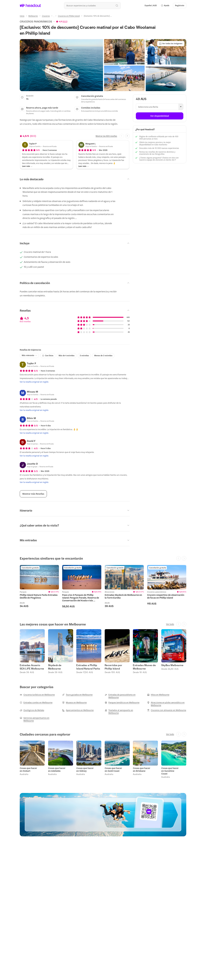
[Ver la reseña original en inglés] (34, 382)
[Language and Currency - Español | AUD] (151, 6)
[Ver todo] (170, 624)
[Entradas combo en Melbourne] (36, 702)
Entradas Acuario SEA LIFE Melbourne (32, 667)
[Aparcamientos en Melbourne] (78, 710)
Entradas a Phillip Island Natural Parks (88, 667)
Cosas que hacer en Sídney (85, 769)
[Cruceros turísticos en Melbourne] (37, 695)
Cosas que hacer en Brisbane (142, 769)
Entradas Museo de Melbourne (144, 667)
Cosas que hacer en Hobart (28, 769)
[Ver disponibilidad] (160, 116)
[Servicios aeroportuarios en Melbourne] (39, 719)
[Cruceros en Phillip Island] (69, 16)
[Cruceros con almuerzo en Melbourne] (167, 710)
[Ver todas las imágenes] (171, 44)
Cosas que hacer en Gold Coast (113, 769)
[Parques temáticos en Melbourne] (122, 702)
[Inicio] (22, 16)
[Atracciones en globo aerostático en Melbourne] (167, 704)
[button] (165, 6)
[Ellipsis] (54, 17)
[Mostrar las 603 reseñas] (106, 136)
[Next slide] (127, 136)
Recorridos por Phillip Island (113, 667)
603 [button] (65, 21)
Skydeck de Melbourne (55, 667)
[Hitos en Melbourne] (158, 695)
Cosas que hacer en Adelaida (57, 769)
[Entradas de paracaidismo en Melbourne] (124, 696)
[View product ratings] (62, 21)
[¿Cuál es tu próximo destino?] (92, 5)
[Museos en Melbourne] (74, 702)
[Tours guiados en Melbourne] (77, 695)
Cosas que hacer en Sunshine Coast (170, 771)
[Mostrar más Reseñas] (33, 494)
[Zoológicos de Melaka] (32, 710)
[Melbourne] (33, 16)
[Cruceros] (46, 16)
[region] (103, 588)
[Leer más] (27, 166)
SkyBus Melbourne (172, 665)
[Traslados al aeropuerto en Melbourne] (124, 712)
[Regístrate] (180, 6)
